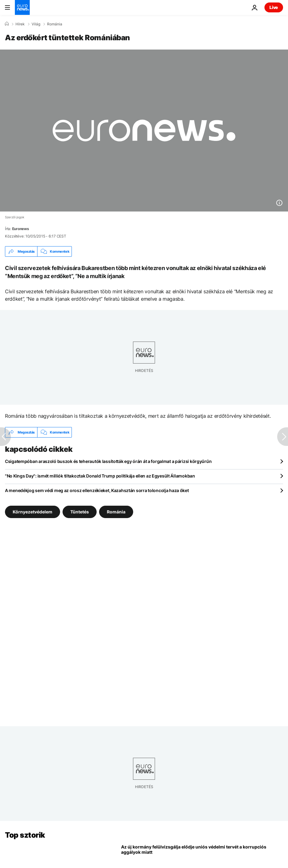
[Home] (7, 24)
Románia (55, 24)
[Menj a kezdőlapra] (22, 7)
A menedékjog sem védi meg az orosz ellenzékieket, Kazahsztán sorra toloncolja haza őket (97, 490)
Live (274, 7)
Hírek (20, 24)
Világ (36, 24)
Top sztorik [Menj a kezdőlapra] (25, 835)
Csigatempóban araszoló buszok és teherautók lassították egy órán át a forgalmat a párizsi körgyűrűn (108, 461)
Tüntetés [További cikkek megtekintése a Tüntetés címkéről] (80, 512)
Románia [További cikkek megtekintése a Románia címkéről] (116, 512)
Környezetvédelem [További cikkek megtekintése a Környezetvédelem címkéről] (33, 512)
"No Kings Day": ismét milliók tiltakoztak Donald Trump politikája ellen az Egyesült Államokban (100, 476)
